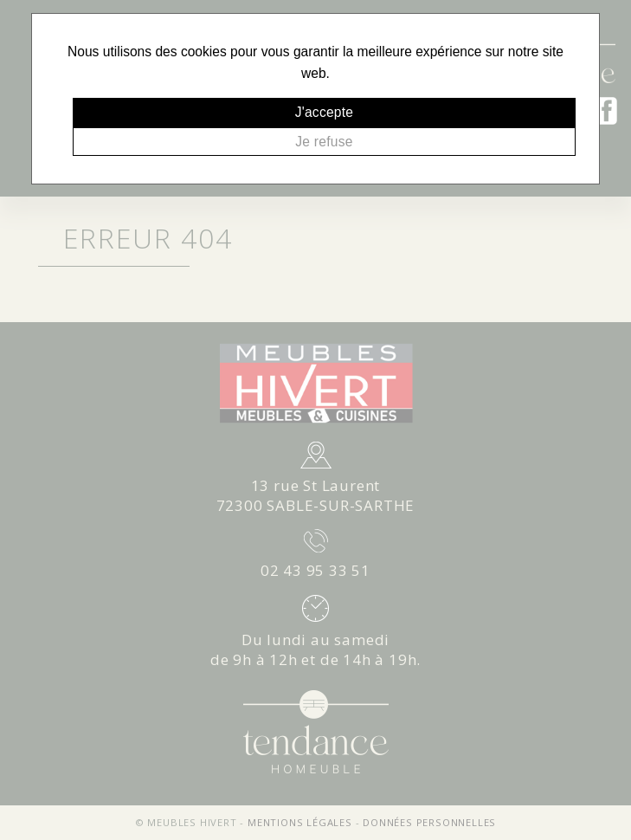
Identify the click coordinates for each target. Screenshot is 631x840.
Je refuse (324, 142)
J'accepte (325, 112)
